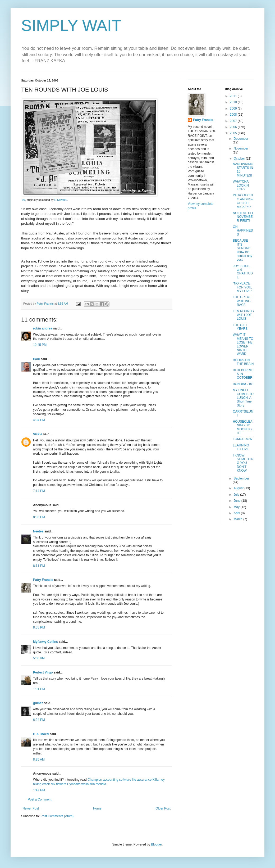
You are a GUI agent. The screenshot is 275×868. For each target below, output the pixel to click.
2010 (234, 102)
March (238, 519)
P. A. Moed (41, 734)
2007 (234, 121)
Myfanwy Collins (45, 642)
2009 (234, 108)
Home (97, 808)
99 (24, 200)
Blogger (156, 844)
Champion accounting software (109, 780)
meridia (101, 784)
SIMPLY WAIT (71, 26)
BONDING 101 (243, 384)
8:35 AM (39, 759)
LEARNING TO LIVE (241, 447)
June (237, 501)
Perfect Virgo (43, 672)
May (237, 507)
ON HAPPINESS (243, 231)
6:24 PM (39, 720)
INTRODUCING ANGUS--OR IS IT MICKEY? (243, 201)
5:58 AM (39, 658)
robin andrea (43, 328)
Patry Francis (43, 580)
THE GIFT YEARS (240, 327)
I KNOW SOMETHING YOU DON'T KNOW (243, 463)
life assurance (142, 780)
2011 (234, 96)
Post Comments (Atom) (57, 816)
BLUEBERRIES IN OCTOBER (243, 374)
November (241, 148)
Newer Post (31, 808)
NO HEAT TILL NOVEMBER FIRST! (243, 217)
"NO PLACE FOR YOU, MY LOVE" (242, 287)
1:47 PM (39, 790)
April (237, 513)
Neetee (38, 531)
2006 (234, 127)
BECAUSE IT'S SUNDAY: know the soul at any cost (242, 250)
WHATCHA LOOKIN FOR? (241, 185)
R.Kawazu (61, 200)
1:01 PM (39, 689)
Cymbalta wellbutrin (81, 784)
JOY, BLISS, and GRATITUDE (243, 272)
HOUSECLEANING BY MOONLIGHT (242, 427)
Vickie (38, 434)
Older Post (163, 808)
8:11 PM (39, 566)
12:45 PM (40, 345)
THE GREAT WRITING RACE (242, 301)
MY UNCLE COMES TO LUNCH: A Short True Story (243, 398)
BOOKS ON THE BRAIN (243, 362)
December (241, 139)
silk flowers (59, 784)
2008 (234, 115)
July (237, 495)
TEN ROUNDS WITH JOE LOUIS (243, 315)
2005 (234, 133)
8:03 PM (39, 517)
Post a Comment (40, 799)
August (239, 488)
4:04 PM (39, 420)
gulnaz (38, 703)
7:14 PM (39, 491)
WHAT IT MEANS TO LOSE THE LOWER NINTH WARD (243, 344)
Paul (36, 359)
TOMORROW (242, 439)
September (241, 478)
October (240, 159)
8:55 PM (39, 627)
